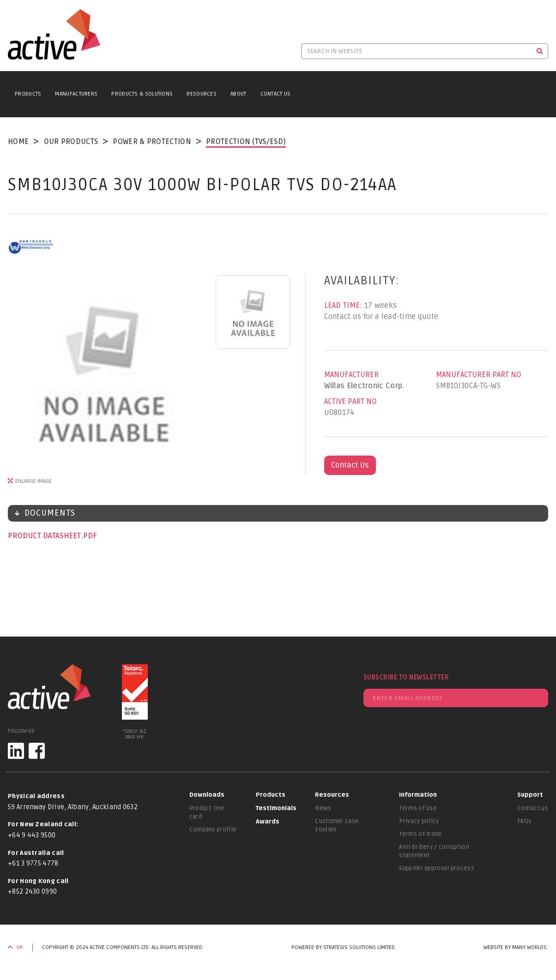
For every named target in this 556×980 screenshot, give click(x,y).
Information (418, 795)
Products (28, 94)
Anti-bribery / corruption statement (434, 851)
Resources (202, 94)
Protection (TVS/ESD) (246, 142)
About (239, 94)
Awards (268, 822)
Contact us (533, 808)
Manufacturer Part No (479, 375)
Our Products (71, 142)
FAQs (524, 821)
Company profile (213, 830)
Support (530, 795)
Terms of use (418, 808)
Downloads (207, 795)
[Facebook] (37, 751)
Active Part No (351, 402)
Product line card (207, 812)
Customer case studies (337, 825)
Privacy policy (419, 821)
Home (18, 142)
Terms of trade (420, 834)
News (323, 808)
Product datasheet (45, 536)
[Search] (540, 51)
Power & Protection (152, 142)
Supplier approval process (437, 868)
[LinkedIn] (16, 751)
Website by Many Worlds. (516, 947)
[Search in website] (417, 51)
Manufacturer (351, 375)
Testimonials (276, 808)
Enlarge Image (33, 481)
